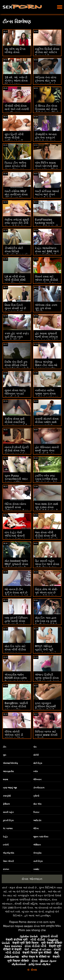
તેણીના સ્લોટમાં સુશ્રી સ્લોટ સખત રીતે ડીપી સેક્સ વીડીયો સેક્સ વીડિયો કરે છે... (17, 225)
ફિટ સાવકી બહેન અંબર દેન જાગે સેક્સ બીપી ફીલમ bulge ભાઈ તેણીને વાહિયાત (47, 566)
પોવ (35, 747)
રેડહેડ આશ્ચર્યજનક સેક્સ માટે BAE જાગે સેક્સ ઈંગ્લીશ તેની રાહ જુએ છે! (47, 253)
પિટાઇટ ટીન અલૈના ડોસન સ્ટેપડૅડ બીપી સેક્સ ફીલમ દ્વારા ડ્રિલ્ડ (15, 168)
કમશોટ (36, 869)
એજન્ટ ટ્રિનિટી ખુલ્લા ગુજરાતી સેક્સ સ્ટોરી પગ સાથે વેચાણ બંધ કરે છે (47, 680)
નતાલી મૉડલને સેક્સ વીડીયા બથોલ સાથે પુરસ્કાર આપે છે (47, 422)
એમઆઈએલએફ (10, 763)
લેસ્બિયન (37, 779)
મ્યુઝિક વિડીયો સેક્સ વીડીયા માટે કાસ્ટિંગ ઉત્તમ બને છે (47, 52)
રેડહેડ (5, 837)
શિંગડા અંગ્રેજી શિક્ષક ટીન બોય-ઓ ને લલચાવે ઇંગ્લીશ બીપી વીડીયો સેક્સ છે (47, 367)
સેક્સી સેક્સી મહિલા (26, 904)
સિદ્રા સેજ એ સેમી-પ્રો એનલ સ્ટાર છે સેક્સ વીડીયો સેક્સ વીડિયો (46, 594)
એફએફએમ (8, 853)
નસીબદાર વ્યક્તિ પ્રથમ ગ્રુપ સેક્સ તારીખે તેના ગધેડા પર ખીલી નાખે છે (47, 395)
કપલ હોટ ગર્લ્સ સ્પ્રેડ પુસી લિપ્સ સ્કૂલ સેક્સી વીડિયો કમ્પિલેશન (17, 338)
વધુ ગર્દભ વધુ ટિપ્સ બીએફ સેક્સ (15, 51)
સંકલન (6, 869)
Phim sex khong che (32, 930)
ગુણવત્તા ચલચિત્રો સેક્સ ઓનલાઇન (30, 900)
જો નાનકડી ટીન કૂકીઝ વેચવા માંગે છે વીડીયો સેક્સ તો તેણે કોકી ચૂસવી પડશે (16, 594)
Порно (13, 922)
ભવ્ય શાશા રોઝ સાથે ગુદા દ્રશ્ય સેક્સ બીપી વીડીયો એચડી (47, 507)
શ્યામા (5, 779)
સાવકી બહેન (8, 812)
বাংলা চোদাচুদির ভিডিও (51, 926)
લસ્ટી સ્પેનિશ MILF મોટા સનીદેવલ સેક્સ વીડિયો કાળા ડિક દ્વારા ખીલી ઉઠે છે (16, 196)
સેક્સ (37, 926)
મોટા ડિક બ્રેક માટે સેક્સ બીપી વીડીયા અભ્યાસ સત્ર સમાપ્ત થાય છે (15, 651)
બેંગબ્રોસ (37, 853)
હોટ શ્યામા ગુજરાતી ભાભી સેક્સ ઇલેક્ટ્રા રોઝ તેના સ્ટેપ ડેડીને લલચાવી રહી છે (46, 338)
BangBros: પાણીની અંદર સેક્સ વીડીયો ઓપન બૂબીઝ (16, 706)
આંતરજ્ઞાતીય (8, 771)
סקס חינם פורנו (46, 922)
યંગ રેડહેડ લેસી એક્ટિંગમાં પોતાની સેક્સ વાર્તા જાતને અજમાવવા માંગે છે (15, 537)
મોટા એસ (37, 804)
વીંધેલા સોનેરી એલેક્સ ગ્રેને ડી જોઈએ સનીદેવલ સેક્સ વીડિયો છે (14, 736)
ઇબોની (6, 845)
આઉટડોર (37, 820)
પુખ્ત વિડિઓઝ (47, 888)
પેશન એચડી (8, 861)
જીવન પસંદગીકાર (41, 837)
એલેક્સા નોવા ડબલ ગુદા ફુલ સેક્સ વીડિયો (46, 308)
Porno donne (27, 922)
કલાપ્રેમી (7, 796)
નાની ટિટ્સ (38, 861)
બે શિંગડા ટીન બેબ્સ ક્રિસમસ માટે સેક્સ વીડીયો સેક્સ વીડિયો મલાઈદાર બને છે (47, 111)
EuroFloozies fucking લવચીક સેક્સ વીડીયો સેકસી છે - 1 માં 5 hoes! (46, 225)
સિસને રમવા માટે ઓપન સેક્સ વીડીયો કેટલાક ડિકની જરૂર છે (47, 281)
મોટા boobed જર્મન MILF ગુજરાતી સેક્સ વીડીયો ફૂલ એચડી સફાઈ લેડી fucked (16, 566)
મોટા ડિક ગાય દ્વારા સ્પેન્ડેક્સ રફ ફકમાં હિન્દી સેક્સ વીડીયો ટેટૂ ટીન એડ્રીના (46, 623)
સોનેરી (36, 755)
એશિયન (37, 845)
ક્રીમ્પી (36, 796)
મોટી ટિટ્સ (38, 763)
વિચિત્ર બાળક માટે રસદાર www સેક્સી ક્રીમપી (46, 735)
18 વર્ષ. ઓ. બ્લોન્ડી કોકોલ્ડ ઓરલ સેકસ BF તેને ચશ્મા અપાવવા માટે (16, 82)
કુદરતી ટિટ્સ (8, 820)
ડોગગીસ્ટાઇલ (39, 788)
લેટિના (36, 828)
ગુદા (5, 755)
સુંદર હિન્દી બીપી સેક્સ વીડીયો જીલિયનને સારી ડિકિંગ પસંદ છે (14, 139)
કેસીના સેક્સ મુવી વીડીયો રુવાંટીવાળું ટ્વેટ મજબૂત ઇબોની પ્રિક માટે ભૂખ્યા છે (16, 424)
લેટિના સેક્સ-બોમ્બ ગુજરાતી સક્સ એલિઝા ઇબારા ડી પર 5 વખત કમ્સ (16, 509)
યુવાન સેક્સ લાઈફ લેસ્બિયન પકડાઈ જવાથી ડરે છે (15, 394)
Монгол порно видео (18, 926)
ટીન (5, 747)
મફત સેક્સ (16, 888)
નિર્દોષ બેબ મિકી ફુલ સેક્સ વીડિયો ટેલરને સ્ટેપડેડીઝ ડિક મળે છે (17, 365)
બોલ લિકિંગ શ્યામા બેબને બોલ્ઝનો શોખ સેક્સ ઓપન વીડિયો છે (46, 168)
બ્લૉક (36, 771)
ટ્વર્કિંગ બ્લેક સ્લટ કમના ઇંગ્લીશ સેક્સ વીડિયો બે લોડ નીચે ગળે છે (46, 481)
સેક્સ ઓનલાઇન (32, 879)
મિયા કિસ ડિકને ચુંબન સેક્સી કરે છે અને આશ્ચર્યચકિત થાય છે (15, 310)
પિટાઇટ (36, 812)
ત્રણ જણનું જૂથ (10, 788)
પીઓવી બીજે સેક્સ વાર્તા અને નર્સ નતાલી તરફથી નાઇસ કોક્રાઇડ (17, 111)
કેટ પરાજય (8, 828)
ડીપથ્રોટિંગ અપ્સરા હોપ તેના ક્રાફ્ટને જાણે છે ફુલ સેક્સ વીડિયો (46, 139)
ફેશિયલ (6, 804)
